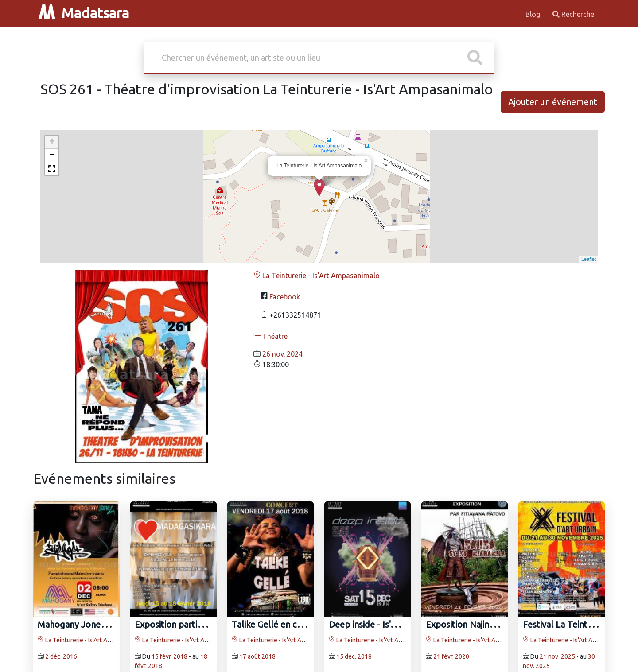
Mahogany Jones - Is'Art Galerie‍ (100, 624)
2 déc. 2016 (61, 656)
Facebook (285, 297)
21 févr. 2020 (451, 656)
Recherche (573, 14)
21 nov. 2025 (557, 656)
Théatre (270, 336)
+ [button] (52, 142)
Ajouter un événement (553, 102)
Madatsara (84, 13)
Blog (534, 14)
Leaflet (589, 259)
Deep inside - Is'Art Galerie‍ (381, 624)
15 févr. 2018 (169, 656)
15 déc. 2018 (354, 656)
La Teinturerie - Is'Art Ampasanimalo (317, 276)
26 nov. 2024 (282, 354)
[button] (52, 169)
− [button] (52, 155)
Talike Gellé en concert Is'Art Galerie (303, 624)
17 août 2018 (257, 656)
